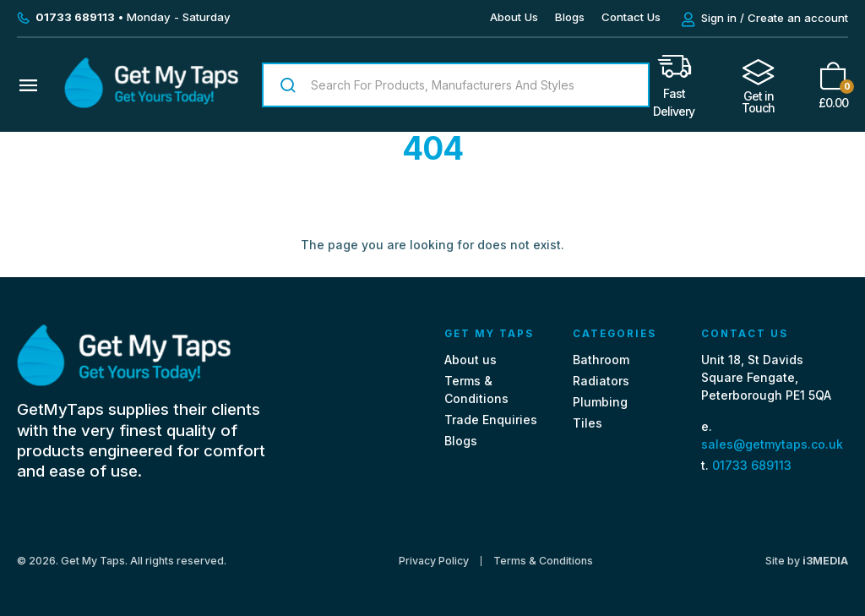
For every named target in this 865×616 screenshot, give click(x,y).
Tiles (588, 423)
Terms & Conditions (543, 561)
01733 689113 (752, 465)
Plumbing (600, 402)
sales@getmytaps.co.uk (772, 444)
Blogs (570, 17)
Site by (807, 561)
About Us (514, 17)
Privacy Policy (434, 561)
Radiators (601, 381)
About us (471, 360)
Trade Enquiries (491, 420)
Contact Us (631, 17)
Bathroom (601, 360)
